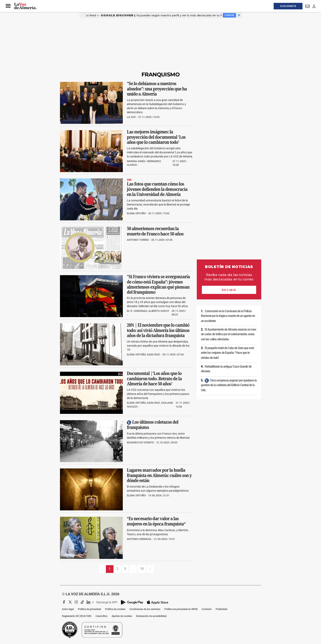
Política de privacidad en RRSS (181, 609)
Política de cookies (115, 609)
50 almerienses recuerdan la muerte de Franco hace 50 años (155, 231)
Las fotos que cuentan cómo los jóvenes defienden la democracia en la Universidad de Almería (157, 189)
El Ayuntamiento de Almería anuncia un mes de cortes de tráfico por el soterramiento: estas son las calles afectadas (229, 334)
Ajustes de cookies (122, 616)
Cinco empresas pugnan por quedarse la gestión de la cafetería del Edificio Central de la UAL (229, 385)
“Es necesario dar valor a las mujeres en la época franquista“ (156, 521)
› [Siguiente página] (150, 569)
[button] (8, 6)
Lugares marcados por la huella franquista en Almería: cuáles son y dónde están (159, 475)
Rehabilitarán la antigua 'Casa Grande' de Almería (226, 369)
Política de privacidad (89, 609)
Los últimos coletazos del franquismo (153, 425)
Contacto (207, 609)
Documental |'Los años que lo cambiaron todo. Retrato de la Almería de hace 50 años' (154, 379)
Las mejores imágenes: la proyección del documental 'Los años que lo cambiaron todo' (156, 137)
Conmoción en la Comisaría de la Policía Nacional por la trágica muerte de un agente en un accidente (228, 316)
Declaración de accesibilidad (151, 616)
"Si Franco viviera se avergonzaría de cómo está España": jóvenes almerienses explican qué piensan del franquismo (158, 284)
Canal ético (102, 616)
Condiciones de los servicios (145, 609)
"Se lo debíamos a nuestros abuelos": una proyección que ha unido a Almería (157, 89)
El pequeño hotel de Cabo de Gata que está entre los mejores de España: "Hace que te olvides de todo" (227, 353)
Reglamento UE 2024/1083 (77, 616)
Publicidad (221, 609)
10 (142, 569)
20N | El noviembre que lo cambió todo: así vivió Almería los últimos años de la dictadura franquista (158, 330)
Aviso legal (68, 609)
